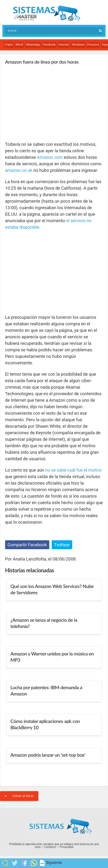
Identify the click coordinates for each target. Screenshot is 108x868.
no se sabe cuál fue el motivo (73, 470)
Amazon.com (50, 157)
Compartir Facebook (27, 545)
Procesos (93, 45)
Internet (64, 45)
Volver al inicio (19, 796)
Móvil (19, 45)
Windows (78, 45)
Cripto (9, 45)
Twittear (62, 545)
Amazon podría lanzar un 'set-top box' (48, 755)
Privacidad (66, 847)
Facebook (49, 45)
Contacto (50, 847)
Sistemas (47, 13)
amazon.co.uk (19, 170)
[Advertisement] (41, 103)
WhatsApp (33, 45)
